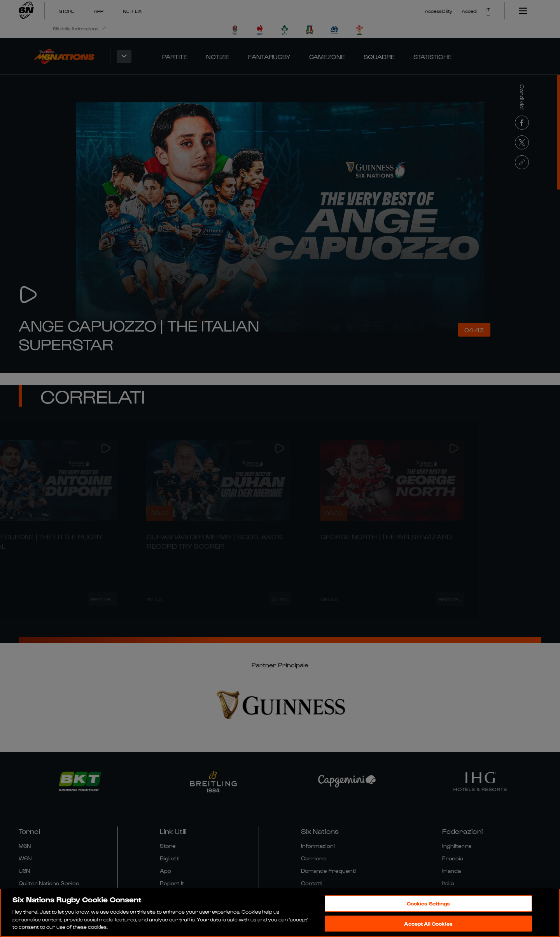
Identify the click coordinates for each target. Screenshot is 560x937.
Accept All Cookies (428, 924)
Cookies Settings (429, 903)
